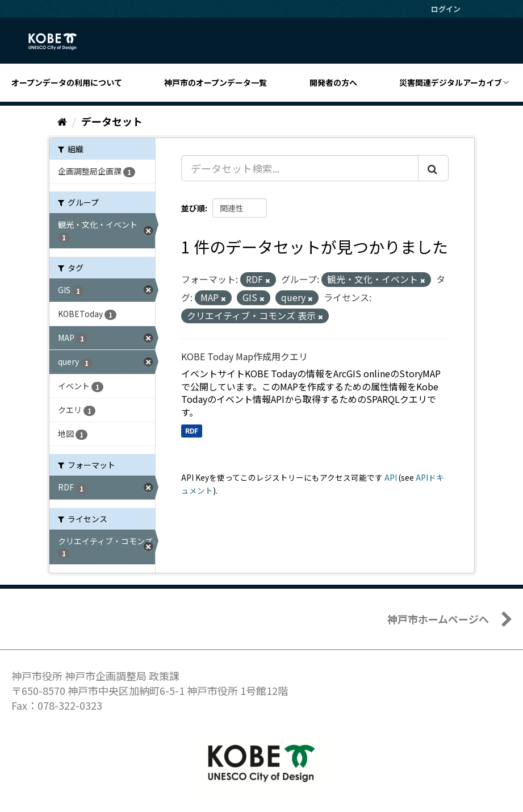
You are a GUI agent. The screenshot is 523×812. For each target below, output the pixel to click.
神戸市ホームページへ (438, 619)
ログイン (446, 9)
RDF (192, 430)
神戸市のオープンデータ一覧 (216, 82)
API (391, 477)
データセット (112, 121)
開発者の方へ (333, 82)
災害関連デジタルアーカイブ (451, 82)
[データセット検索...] (300, 168)
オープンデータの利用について (67, 82)
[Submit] (433, 168)
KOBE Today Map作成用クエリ (244, 356)
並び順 (193, 208)
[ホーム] (62, 121)
